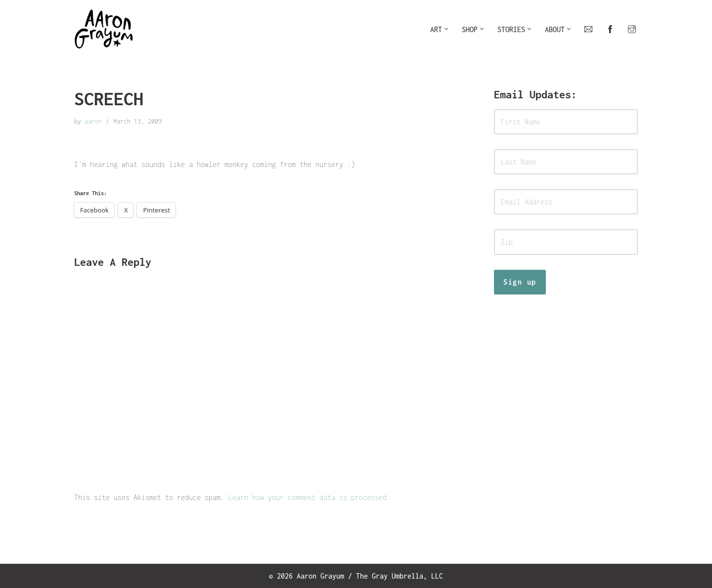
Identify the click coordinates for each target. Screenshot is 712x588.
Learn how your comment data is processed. (310, 497)
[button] (446, 29)
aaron (93, 121)
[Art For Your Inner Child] (104, 29)
